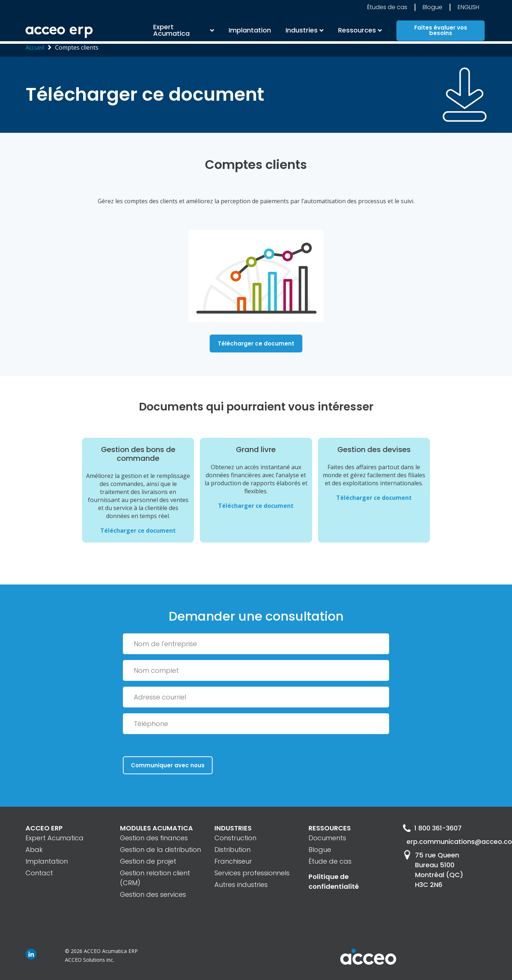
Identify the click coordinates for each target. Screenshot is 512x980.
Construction (235, 838)
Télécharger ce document (256, 344)
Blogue (433, 9)
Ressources (357, 31)
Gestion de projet (148, 861)
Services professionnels (252, 873)
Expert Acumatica (171, 31)
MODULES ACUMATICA (156, 828)
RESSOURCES (330, 828)
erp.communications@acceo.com (447, 842)
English (468, 9)
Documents (327, 838)
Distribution (232, 850)
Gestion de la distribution (160, 850)
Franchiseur (233, 861)
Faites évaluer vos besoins (441, 31)
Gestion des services (153, 894)
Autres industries (241, 885)
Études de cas (387, 9)
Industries (302, 31)
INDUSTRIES (233, 828)
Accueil (35, 47)
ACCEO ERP (44, 828)
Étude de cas (330, 861)
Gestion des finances (154, 838)
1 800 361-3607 (432, 828)
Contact (39, 873)
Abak (34, 850)
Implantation (250, 31)
